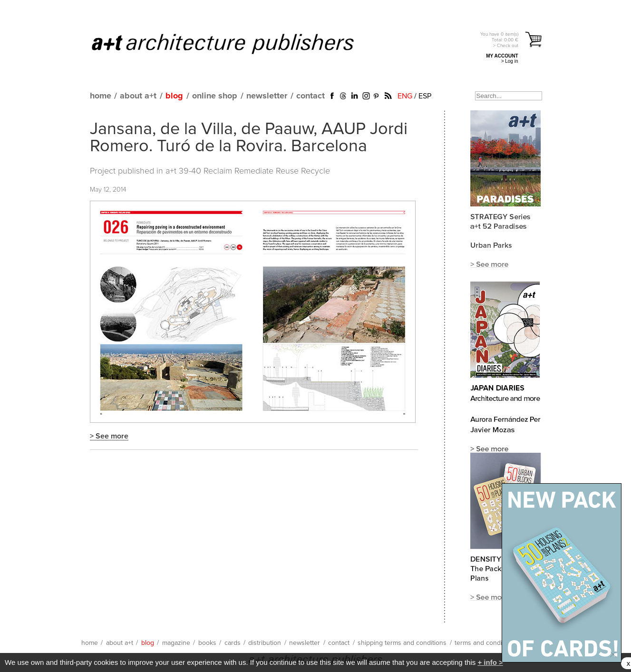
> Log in (510, 61)
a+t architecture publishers (235, 43)
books (207, 643)
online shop (215, 96)
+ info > (490, 662)
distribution (265, 643)
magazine (176, 643)
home (101, 96)
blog (174, 96)
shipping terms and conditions (402, 643)
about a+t (138, 96)
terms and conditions (485, 643)
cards (233, 643)
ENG (405, 96)
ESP (425, 96)
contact (311, 96)
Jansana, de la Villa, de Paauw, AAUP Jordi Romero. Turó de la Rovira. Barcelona (249, 138)
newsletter (267, 96)
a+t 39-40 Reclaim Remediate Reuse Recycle (248, 171)
